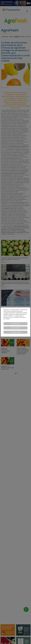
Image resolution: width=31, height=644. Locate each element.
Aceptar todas (15, 324)
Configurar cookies (15, 332)
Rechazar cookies (15, 328)
